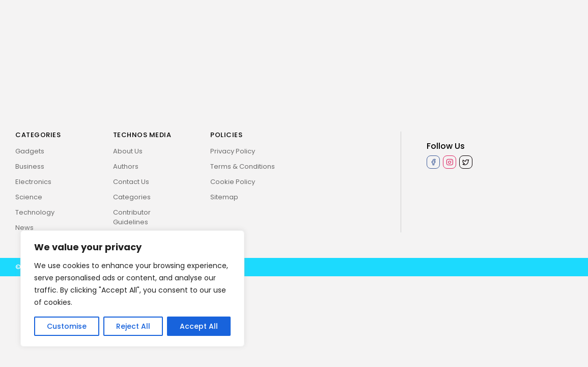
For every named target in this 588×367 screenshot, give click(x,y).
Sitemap (224, 197)
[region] (132, 289)
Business (30, 166)
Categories (132, 197)
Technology (35, 212)
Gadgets (30, 151)
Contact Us (131, 182)
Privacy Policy (233, 151)
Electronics (33, 182)
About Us (128, 151)
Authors (126, 166)
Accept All (199, 326)
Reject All (133, 326)
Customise (67, 326)
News (24, 228)
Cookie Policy (233, 182)
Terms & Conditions (243, 166)
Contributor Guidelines (132, 217)
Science (29, 197)
